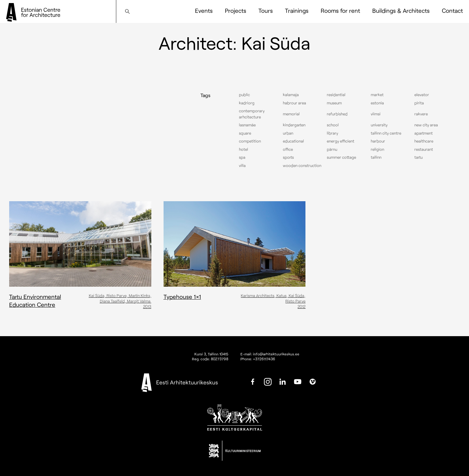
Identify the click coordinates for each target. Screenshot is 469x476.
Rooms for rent (340, 11)
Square (245, 133)
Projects (236, 11)
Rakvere (421, 114)
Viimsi (376, 114)
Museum (334, 103)
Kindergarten (294, 125)
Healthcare (424, 141)
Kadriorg (247, 103)
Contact (452, 11)
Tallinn (376, 157)
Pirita (419, 103)
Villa (242, 165)
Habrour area (294, 103)
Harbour (378, 141)
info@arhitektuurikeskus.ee (276, 354)
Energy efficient (341, 141)
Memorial (291, 114)
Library (332, 133)
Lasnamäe (247, 125)
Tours (266, 11)
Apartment (424, 133)
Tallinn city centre (386, 133)
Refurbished (337, 114)
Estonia (377, 103)
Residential (336, 95)
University (379, 125)
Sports (288, 157)
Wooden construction (302, 165)
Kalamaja (291, 95)
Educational (293, 141)
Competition (250, 141)
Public (244, 95)
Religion (377, 149)
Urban (288, 133)
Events (204, 11)
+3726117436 (264, 359)
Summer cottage (341, 157)
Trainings (297, 11)
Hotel (244, 149)
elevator (422, 95)
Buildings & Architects (401, 11)
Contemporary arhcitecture (252, 114)
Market (377, 95)
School (333, 125)
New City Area (426, 125)
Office (288, 149)
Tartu (418, 157)
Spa (242, 157)
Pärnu (332, 149)
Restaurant (424, 149)
